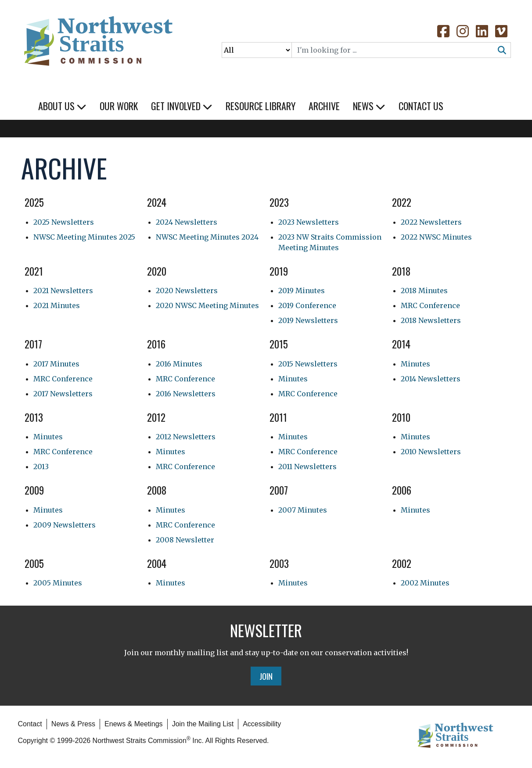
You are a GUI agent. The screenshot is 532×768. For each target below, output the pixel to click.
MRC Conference (430, 305)
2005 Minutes (58, 583)
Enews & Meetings (134, 724)
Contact (30, 724)
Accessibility (262, 724)
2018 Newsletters (431, 320)
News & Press (73, 724)
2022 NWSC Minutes (436, 237)
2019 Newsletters (308, 320)
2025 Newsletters (64, 222)
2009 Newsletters (65, 525)
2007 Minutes (303, 510)
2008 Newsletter (185, 540)
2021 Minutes (57, 305)
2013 (41, 467)
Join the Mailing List (203, 724)
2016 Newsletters (186, 394)
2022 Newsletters (431, 222)
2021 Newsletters (63, 291)
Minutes (293, 379)
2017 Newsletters (63, 394)
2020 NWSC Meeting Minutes (207, 305)
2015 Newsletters (308, 364)
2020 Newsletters (187, 291)
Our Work (119, 106)
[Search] (393, 50)
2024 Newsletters (187, 222)
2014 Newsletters (431, 379)
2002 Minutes (425, 583)
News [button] (369, 106)
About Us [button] (62, 106)
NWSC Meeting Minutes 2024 (207, 237)
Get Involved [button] (182, 106)
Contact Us (421, 106)
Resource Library (261, 106)
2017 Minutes (56, 364)
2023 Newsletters (309, 222)
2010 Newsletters (431, 452)
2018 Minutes (424, 291)
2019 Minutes (302, 291)
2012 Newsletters (186, 437)
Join (266, 676)
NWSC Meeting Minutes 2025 (84, 237)
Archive (324, 106)
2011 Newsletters (307, 467)
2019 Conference (307, 305)
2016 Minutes (179, 364)
